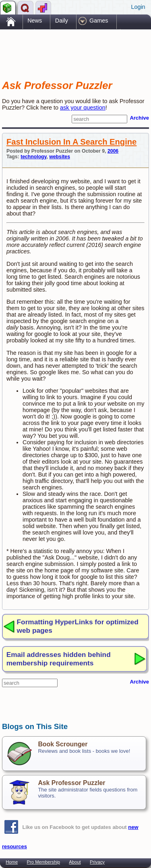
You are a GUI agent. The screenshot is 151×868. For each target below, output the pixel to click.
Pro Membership (43, 862)
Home (12, 862)
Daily (62, 21)
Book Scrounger (63, 744)
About (75, 862)
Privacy (97, 862)
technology (33, 157)
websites (60, 157)
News (35, 21)
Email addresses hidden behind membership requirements (59, 659)
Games (99, 21)
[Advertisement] (66, 48)
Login (138, 7)
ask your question (83, 108)
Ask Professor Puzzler (71, 783)
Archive (139, 118)
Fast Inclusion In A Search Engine (71, 142)
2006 (113, 151)
